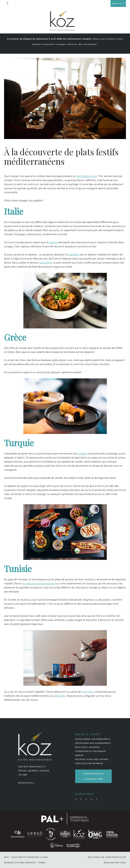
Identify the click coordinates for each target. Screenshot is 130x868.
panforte (74, 255)
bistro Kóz (60, 696)
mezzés (82, 454)
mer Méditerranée (86, 176)
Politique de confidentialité (107, 857)
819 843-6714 (26, 783)
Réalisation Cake (115, 863)
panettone (46, 263)
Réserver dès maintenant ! (83, 44)
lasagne (54, 242)
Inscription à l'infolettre (94, 776)
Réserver (117, 4)
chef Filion (88, 692)
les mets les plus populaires (38, 584)
